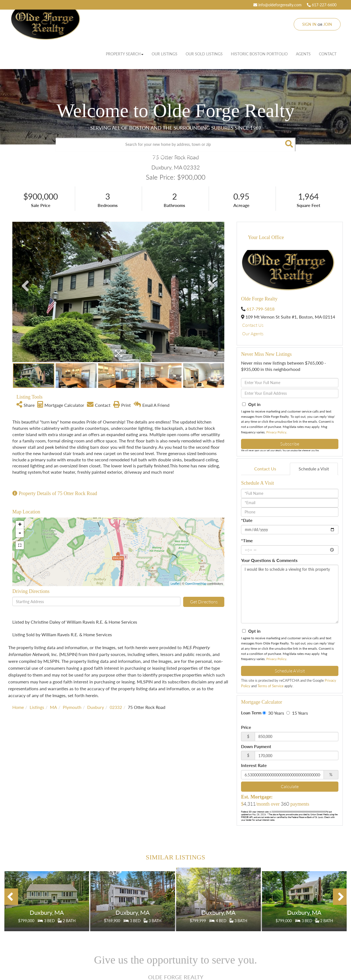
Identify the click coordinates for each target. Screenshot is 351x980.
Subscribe (290, 444)
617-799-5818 (261, 309)
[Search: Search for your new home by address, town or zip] (169, 144)
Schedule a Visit (314, 469)
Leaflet (175, 583)
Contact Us (253, 325)
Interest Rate (254, 765)
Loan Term (251, 713)
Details (47, 907)
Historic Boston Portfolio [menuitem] (259, 54)
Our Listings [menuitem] (165, 54)
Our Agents (253, 333)
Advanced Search (174, 156)
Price (246, 727)
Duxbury (96, 707)
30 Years (273, 713)
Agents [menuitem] (303, 54)
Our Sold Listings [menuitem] (204, 54)
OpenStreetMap (196, 583)
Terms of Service (271, 686)
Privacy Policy (276, 432)
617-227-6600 (322, 5)
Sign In (309, 24)
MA (53, 707)
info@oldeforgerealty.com (278, 5)
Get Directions (204, 602)
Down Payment (256, 746)
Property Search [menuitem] (125, 54)
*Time (247, 540)
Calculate (290, 786)
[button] (289, 144)
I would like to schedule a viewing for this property (290, 594)
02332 (116, 707)
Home (18, 707)
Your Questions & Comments (269, 560)
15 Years (297, 713)
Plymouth (72, 707)
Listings (37, 707)
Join (328, 24)
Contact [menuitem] (328, 54)
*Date (247, 520)
